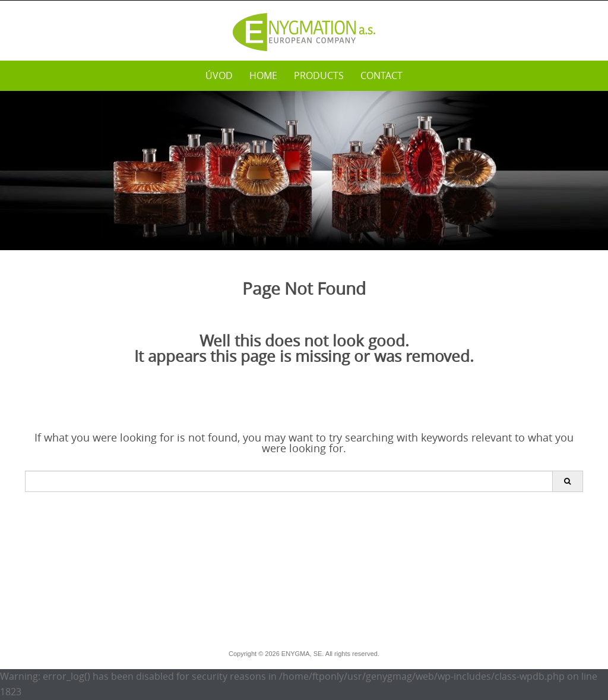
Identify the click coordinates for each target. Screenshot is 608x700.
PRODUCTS (319, 75)
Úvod (219, 75)
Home (263, 75)
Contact (381, 75)
